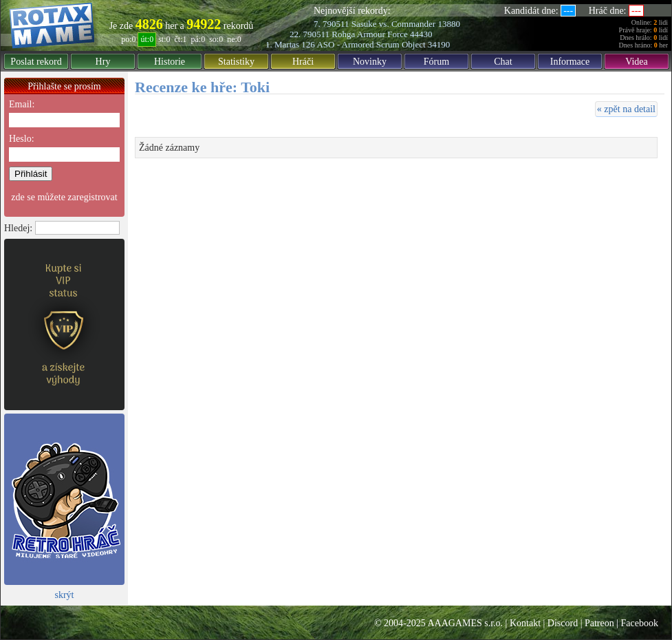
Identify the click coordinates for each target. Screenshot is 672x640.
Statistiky (236, 62)
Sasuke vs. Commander (393, 24)
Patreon (599, 623)
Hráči (303, 62)
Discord (563, 623)
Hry (103, 62)
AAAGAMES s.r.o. (465, 623)
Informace (570, 62)
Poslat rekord (36, 62)
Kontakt (525, 623)
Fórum (436, 62)
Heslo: (22, 139)
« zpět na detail (626, 109)
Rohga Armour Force (369, 34)
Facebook (640, 623)
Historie (170, 62)
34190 (439, 44)
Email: (22, 104)
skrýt (65, 595)
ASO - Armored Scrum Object (371, 44)
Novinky (370, 62)
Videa (637, 62)
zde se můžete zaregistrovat (64, 197)
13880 (449, 24)
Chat (503, 62)
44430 (421, 34)
